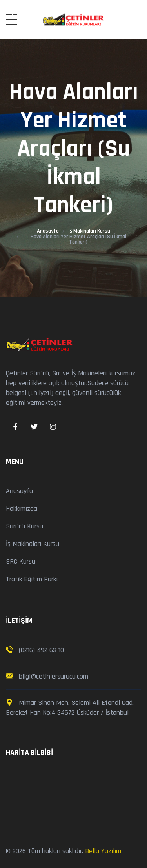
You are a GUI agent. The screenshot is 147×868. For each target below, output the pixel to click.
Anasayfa (48, 231)
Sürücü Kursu (24, 526)
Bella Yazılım (103, 851)
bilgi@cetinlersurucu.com (53, 676)
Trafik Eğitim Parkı (32, 579)
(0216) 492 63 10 (41, 650)
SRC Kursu (21, 561)
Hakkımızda (22, 509)
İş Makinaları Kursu (89, 231)
